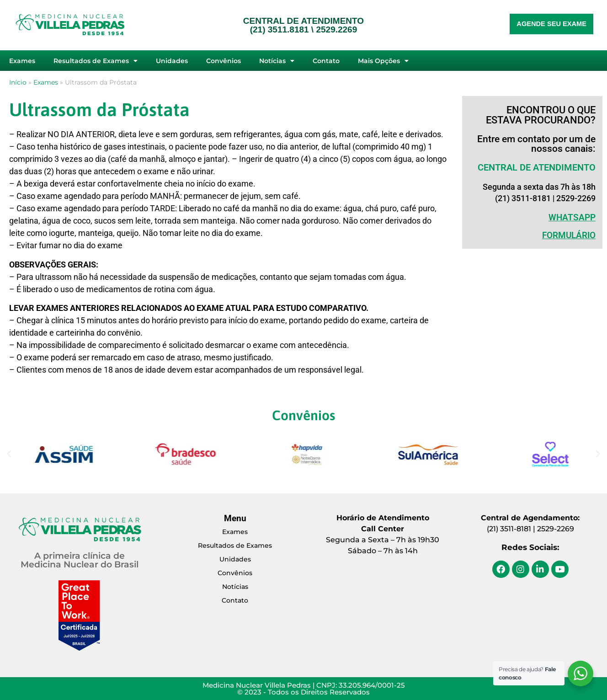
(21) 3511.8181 (280, 29)
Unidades (172, 61)
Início (18, 82)
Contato (326, 61)
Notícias (277, 61)
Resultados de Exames (96, 61)
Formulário (569, 235)
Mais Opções (383, 61)
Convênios (224, 61)
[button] (9, 454)
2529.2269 (336, 29)
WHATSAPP (572, 217)
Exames (22, 61)
